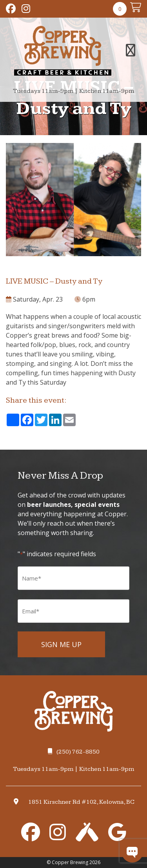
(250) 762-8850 (74, 752)
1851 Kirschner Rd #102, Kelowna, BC (81, 802)
